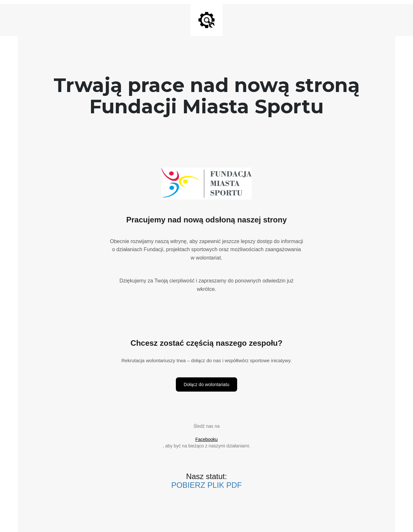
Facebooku (206, 439)
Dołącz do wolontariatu (206, 384)
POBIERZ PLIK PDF (207, 485)
